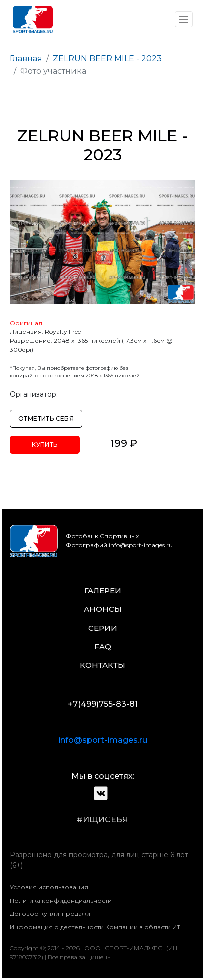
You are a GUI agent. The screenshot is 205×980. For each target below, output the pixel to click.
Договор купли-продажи (50, 913)
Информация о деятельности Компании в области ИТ (95, 927)
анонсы (103, 609)
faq (103, 646)
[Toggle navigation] (184, 19)
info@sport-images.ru (103, 740)
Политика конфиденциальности (61, 900)
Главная (26, 59)
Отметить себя (46, 418)
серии (103, 628)
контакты (102, 665)
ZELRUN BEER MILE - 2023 (107, 59)
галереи (103, 590)
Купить (45, 444)
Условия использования (49, 887)
